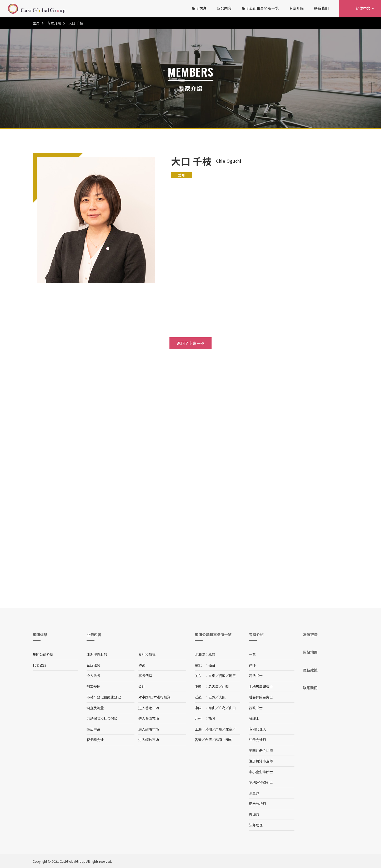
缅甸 (229, 740)
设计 (142, 686)
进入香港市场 (149, 708)
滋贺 (212, 697)
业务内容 (224, 8)
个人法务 (93, 676)
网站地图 (310, 652)
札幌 (212, 654)
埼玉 (232, 676)
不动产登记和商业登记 (104, 697)
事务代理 (145, 676)
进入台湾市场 (149, 718)
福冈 (212, 718)
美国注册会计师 (261, 750)
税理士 (254, 718)
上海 (198, 729)
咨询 (142, 665)
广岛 (222, 708)
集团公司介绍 (43, 654)
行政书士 (256, 708)
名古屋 (214, 686)
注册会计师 (257, 740)
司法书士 (256, 676)
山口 (232, 708)
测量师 (254, 793)
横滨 (222, 676)
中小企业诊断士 (261, 772)
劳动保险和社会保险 (102, 718)
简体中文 (363, 8)
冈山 (212, 708)
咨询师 (254, 814)
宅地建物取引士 (261, 782)
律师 (252, 665)
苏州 (208, 729)
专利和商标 (147, 654)
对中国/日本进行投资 (154, 697)
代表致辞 (39, 665)
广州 (219, 729)
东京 (212, 676)
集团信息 (199, 8)
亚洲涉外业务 (97, 654)
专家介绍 (296, 8)
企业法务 (93, 665)
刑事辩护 (93, 686)
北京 (229, 729)
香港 (198, 740)
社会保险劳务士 (261, 697)
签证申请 (93, 729)
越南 (219, 740)
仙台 (212, 665)
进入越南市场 (149, 729)
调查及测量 (95, 708)
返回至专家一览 (191, 343)
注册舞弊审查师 (261, 761)
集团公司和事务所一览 (260, 8)
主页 (36, 23)
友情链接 (310, 634)
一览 (252, 654)
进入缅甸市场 (149, 740)
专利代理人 (257, 729)
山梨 (225, 686)
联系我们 (321, 8)
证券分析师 (257, 804)
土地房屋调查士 (261, 686)
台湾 (208, 740)
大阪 (222, 697)
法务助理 (256, 825)
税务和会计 (95, 740)
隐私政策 (310, 670)
